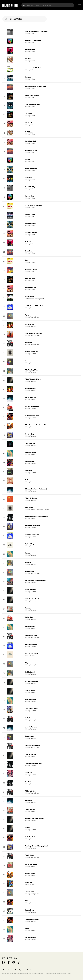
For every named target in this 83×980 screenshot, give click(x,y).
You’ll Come (29, 132)
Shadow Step (29, 196)
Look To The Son (30, 754)
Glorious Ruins (30, 626)
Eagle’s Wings (30, 544)
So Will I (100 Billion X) (33, 40)
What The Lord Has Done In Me (36, 425)
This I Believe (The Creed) (34, 763)
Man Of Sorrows (30, 699)
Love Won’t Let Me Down (33, 333)
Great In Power (30, 873)
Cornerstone (29, 736)
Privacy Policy (61, 974)
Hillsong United (30, 33)
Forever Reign (30, 214)
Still (26, 901)
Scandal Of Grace (31, 150)
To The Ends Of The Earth (34, 205)
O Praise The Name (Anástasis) (36, 489)
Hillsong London (40, 299)
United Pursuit (30, 656)
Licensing (18, 970)
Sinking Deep (30, 571)
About (4, 970)
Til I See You (29, 123)
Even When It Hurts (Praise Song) (36, 31)
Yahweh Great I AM (31, 352)
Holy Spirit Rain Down (32, 525)
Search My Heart (31, 269)
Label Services (28, 970)
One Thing (28, 800)
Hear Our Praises (31, 644)
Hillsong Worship (30, 308)
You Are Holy (29, 434)
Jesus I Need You (31, 397)
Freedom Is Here (31, 223)
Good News (29, 507)
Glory (27, 260)
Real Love (28, 342)
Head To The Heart (31, 654)
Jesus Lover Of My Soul (33, 68)
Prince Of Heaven (31, 498)
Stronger (28, 608)
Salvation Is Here (31, 233)
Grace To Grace (30, 590)
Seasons (28, 562)
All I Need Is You (30, 287)
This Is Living (29, 855)
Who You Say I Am (31, 370)
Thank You (28, 773)
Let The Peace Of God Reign (35, 306)
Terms (69, 974)
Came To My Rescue (32, 95)
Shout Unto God (30, 141)
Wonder (28, 159)
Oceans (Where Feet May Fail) (35, 86)
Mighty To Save (30, 388)
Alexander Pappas (43, 509)
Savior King (29, 617)
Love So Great (30, 690)
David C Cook (13, 974)
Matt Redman (29, 299)
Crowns (27, 828)
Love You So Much (31, 709)
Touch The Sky (30, 187)
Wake (27, 315)
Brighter (28, 663)
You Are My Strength (32, 406)
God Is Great (29, 242)
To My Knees (29, 718)
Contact (11, 970)
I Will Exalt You (30, 443)
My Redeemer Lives (32, 416)
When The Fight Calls (32, 745)
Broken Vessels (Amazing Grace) (36, 516)
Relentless (28, 251)
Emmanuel (29, 471)
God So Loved (30, 672)
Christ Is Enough (30, 452)
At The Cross (29, 324)
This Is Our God (30, 809)
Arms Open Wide (31, 168)
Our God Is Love (30, 937)
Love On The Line (31, 727)
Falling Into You (30, 791)
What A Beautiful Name (33, 379)
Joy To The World (31, 864)
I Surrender (29, 361)
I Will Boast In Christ (32, 599)
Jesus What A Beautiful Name (35, 580)
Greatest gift (29, 297)
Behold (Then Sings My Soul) (35, 818)
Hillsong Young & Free (32, 317)
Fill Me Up (28, 882)
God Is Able (29, 480)
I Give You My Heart (32, 919)
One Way (28, 59)
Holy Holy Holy (30, 49)
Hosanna (28, 77)
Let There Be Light (31, 681)
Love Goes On (30, 892)
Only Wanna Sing (31, 635)
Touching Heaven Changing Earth (37, 846)
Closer (27, 928)
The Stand (28, 114)
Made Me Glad (30, 837)
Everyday (28, 178)
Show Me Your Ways (32, 535)
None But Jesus (30, 278)
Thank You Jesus (31, 782)
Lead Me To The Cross (32, 104)
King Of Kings (30, 461)
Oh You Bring (29, 910)
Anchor (27, 553)
